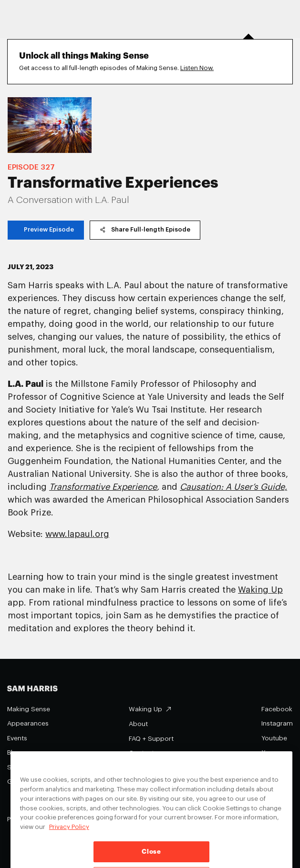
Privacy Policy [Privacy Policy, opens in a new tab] (69, 835)
